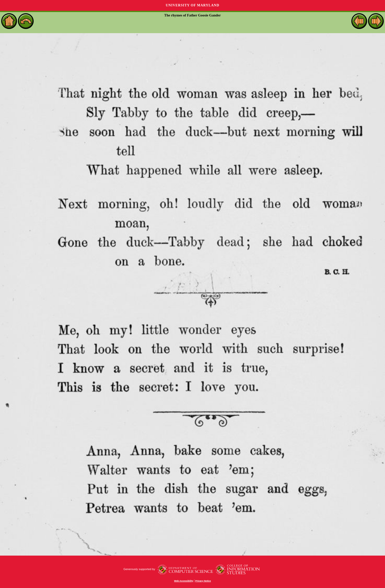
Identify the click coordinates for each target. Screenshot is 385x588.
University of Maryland (192, 5)
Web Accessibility (184, 581)
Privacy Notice (203, 581)
